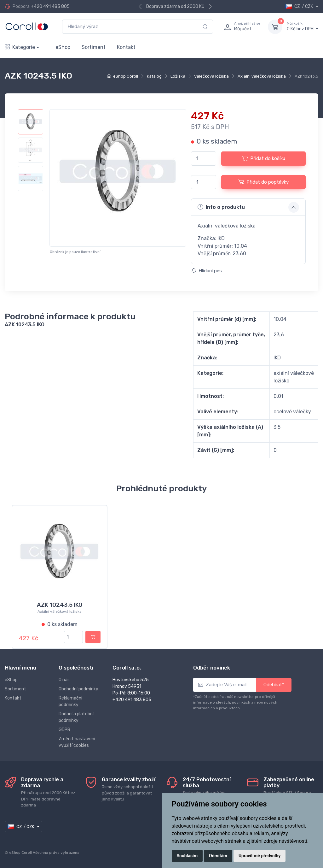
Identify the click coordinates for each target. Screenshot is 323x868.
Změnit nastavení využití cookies (77, 742)
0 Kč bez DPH (303, 27)
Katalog (154, 76)
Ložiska (178, 76)
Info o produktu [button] (221, 207)
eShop (63, 47)
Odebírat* (274, 685)
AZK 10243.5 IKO (60, 605)
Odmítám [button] (218, 856)
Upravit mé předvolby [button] (260, 856)
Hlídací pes (207, 271)
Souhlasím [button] (187, 856)
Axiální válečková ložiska (262, 76)
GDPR (64, 730)
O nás (64, 680)
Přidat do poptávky (263, 182)
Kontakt (126, 47)
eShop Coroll (126, 76)
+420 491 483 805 (50, 6)
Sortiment (94, 47)
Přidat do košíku (264, 158)
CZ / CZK (300, 6)
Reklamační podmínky (70, 701)
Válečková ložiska (211, 76)
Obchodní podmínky (78, 689)
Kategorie (20, 47)
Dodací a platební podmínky (76, 717)
